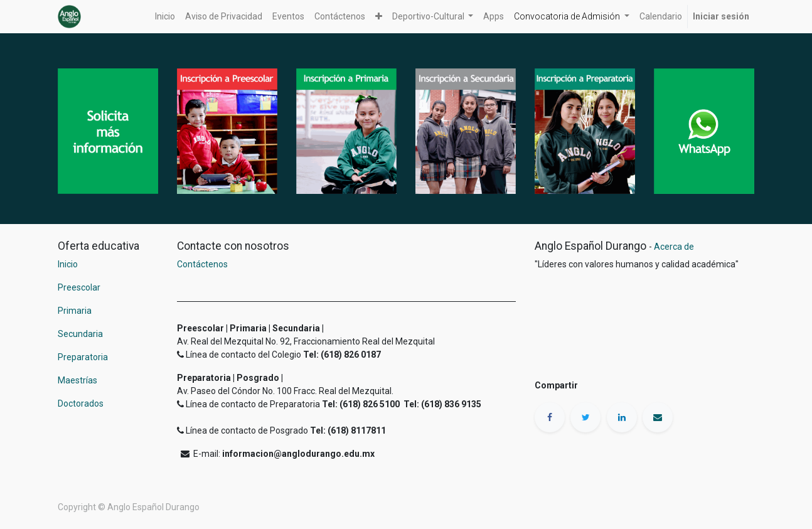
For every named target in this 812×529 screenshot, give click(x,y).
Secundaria (80, 334)
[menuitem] (165, 17)
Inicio (68, 264)
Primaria (75, 311)
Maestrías (78, 380)
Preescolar (79, 287)
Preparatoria (83, 357)
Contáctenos (202, 264)
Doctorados (81, 403)
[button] (379, 17)
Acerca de (674, 247)
